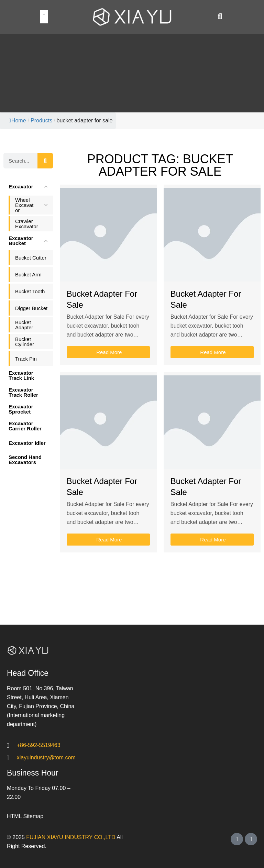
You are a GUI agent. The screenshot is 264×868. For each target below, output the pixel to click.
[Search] (45, 161)
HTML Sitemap (25, 816)
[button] (44, 17)
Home (18, 120)
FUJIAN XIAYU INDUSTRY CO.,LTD (71, 837)
